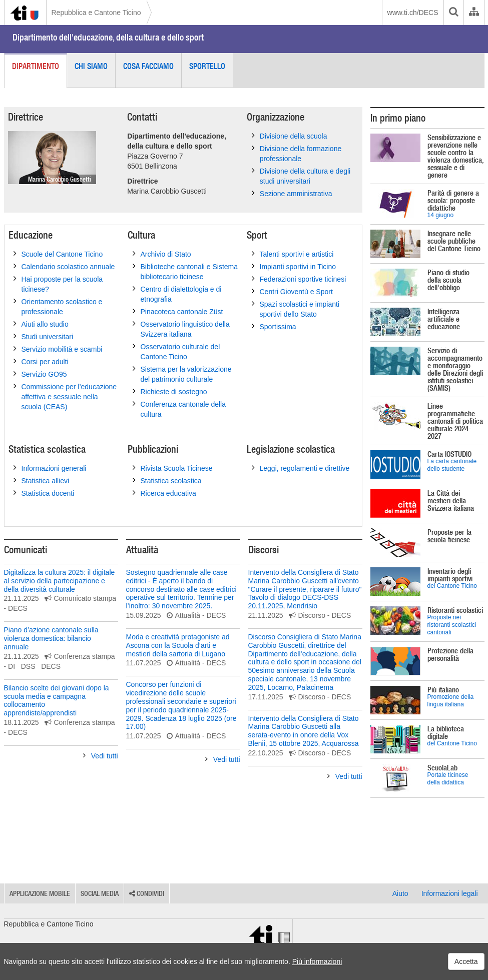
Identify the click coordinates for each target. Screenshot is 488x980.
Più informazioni (317, 961)
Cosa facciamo (148, 66)
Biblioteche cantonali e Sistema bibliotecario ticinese (185, 271)
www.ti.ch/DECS (413, 13)
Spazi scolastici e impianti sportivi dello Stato (296, 309)
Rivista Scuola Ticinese (173, 468)
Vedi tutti (101, 756)
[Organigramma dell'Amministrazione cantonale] (474, 13)
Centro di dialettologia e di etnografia (177, 294)
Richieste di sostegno (170, 391)
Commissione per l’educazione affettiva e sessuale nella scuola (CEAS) (65, 396)
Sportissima (274, 326)
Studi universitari (44, 336)
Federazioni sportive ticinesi (299, 279)
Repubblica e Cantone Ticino (96, 13)
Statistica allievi (42, 480)
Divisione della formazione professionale (297, 153)
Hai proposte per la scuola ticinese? (58, 284)
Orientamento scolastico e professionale (58, 306)
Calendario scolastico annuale (64, 266)
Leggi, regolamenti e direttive (301, 468)
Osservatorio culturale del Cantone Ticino (176, 351)
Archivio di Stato (162, 254)
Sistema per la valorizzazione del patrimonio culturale (182, 374)
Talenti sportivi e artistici (293, 254)
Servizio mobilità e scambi (58, 349)
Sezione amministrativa (292, 193)
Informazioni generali (50, 468)
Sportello (207, 66)
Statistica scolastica (167, 480)
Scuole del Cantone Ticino (58, 254)
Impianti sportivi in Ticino (294, 266)
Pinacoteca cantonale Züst (178, 311)
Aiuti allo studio (41, 324)
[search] (453, 13)
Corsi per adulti (41, 361)
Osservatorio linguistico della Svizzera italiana (181, 329)
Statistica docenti (44, 493)
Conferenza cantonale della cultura (179, 409)
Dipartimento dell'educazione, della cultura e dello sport (108, 37)
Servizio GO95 (40, 374)
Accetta (466, 961)
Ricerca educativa (164, 493)
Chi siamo (91, 66)
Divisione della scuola (290, 136)
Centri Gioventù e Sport (292, 291)
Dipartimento (36, 66)
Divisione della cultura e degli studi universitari (301, 176)
